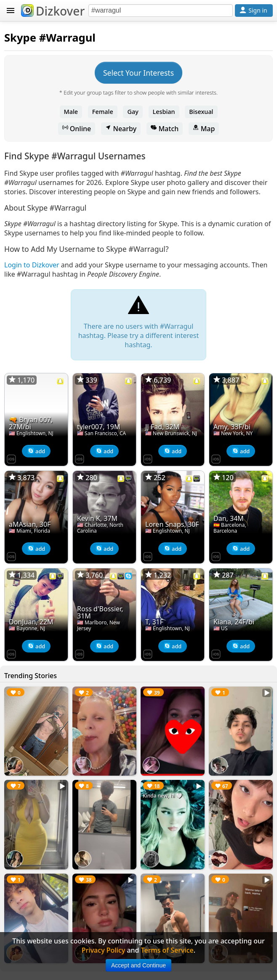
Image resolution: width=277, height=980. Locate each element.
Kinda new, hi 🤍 (162, 796)
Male (71, 112)
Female (103, 112)
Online (77, 129)
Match (165, 129)
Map (204, 129)
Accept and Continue (138, 965)
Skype (20, 38)
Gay (133, 112)
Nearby (121, 129)
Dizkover (53, 11)
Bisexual (201, 112)
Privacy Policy (103, 950)
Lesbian (164, 112)
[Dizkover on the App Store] (11, 458)
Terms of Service (167, 950)
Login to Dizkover (32, 265)
